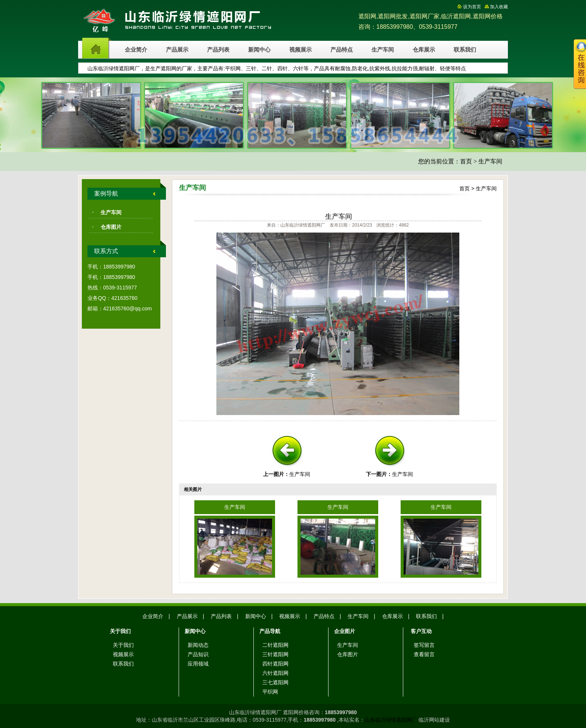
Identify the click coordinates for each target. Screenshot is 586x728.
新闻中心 (259, 50)
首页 (466, 161)
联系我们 (465, 50)
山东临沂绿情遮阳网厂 (391, 720)
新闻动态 (198, 645)
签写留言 (424, 645)
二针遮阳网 (275, 645)
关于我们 (123, 645)
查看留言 (424, 654)
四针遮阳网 (275, 664)
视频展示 (300, 50)
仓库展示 (424, 50)
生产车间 (383, 50)
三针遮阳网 (275, 654)
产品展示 (177, 50)
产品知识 (198, 654)
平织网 (270, 692)
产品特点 (342, 50)
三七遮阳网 (275, 682)
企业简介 (136, 50)
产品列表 (218, 50)
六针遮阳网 (275, 673)
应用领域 (198, 664)
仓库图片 (111, 227)
